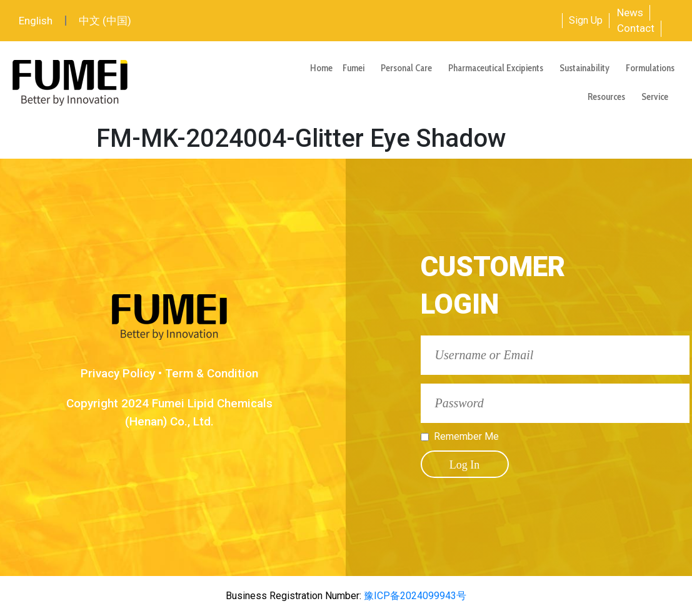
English (36, 21)
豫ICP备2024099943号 (414, 596)
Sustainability (588, 68)
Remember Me (466, 437)
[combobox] (515, 21)
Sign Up (586, 20)
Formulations (650, 68)
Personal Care (409, 68)
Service (658, 97)
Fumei (357, 68)
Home (321, 68)
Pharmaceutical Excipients (499, 68)
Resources (609, 97)
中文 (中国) (105, 21)
